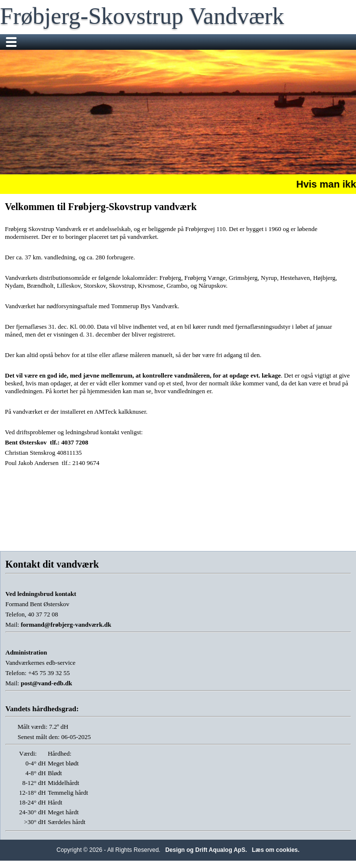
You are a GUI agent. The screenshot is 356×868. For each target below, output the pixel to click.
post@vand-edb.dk (46, 683)
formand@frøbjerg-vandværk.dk (66, 625)
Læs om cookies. (276, 850)
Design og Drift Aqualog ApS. (206, 850)
